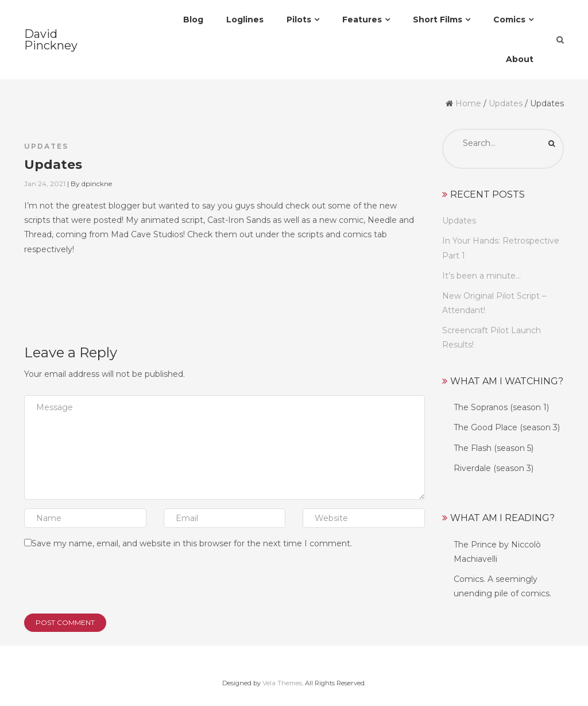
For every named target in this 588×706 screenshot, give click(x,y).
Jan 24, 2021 (45, 184)
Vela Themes (282, 683)
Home (468, 103)
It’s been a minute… (481, 276)
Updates (506, 103)
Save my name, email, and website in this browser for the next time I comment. (192, 543)
